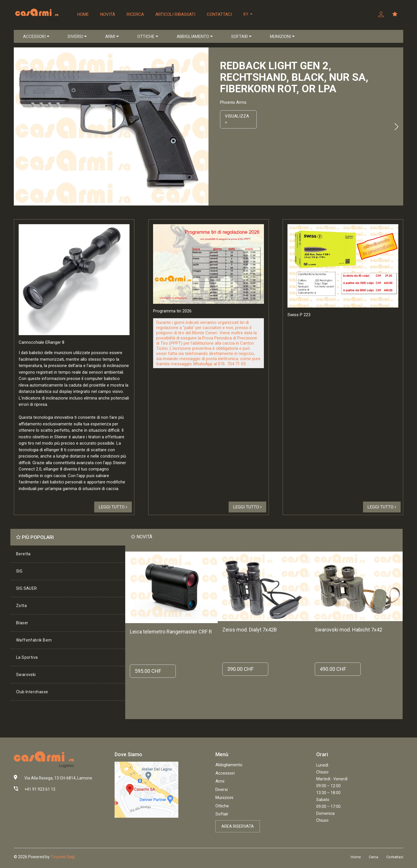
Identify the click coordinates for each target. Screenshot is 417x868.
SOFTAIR (241, 37)
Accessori (225, 773)
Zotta (21, 606)
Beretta (23, 554)
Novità (108, 14)
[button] (248, 14)
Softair (222, 814)
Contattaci (219, 14)
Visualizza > (237, 119)
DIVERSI (77, 37)
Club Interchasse (32, 692)
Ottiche (222, 806)
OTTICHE (148, 37)
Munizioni (224, 798)
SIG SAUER (27, 588)
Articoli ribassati (175, 14)
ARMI (112, 37)
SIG (19, 571)
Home (83, 14)
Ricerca (135, 14)
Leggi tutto (113, 507)
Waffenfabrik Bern (34, 640)
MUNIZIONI (282, 37)
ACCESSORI (36, 37)
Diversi (222, 790)
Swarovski (26, 675)
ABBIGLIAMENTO (195, 37)
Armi (220, 781)
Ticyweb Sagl (63, 857)
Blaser (22, 623)
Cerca (373, 857)
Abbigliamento (229, 765)
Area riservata (238, 826)
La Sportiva (27, 657)
